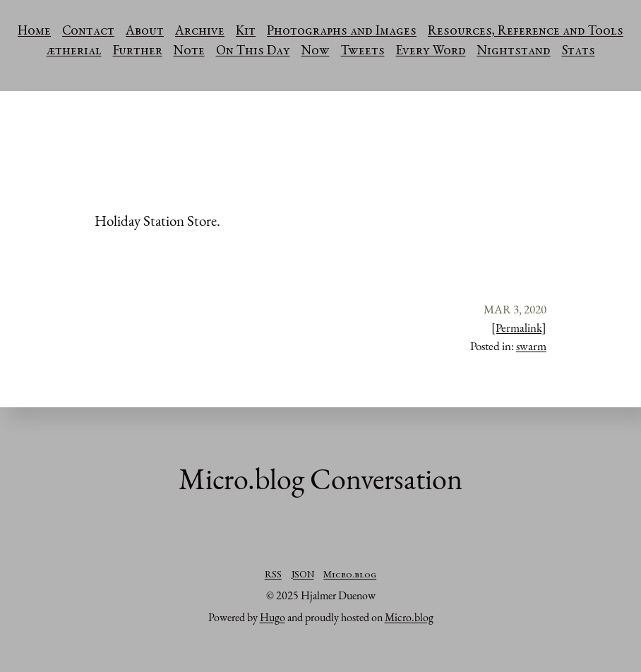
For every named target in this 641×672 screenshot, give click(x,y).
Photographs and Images (342, 32)
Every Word (431, 52)
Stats (579, 52)
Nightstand (514, 52)
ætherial (74, 52)
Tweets (363, 52)
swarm (531, 346)
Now (316, 52)
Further (138, 52)
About (145, 32)
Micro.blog (350, 575)
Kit (246, 32)
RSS (273, 575)
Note (189, 52)
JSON (303, 575)
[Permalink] (519, 328)
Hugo (272, 617)
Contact (88, 32)
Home (34, 32)
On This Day (253, 52)
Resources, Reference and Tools (526, 32)
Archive (200, 32)
